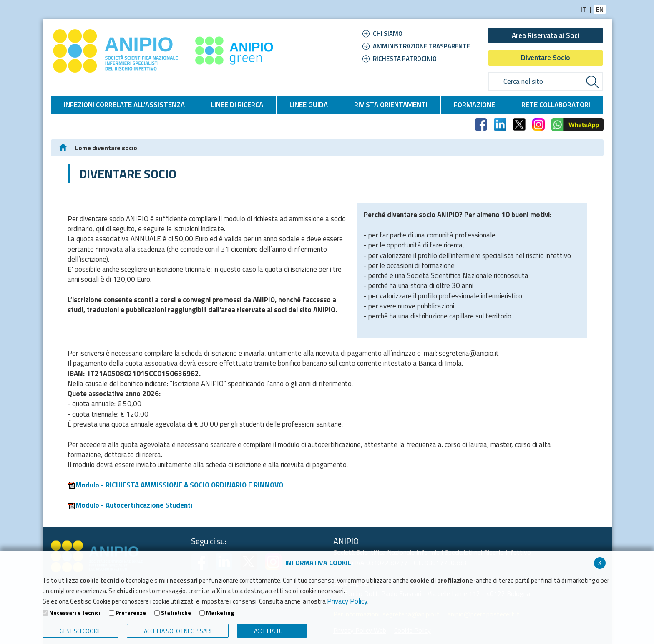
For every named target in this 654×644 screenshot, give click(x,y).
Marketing (220, 613)
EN (600, 9)
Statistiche (176, 613)
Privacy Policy (347, 601)
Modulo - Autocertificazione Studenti (130, 505)
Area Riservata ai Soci (546, 35)
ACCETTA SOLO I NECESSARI (178, 631)
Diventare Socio (546, 58)
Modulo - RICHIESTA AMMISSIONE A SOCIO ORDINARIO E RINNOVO (175, 485)
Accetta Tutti (272, 631)
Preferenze (131, 613)
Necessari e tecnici (75, 613)
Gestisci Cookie (80, 631)
